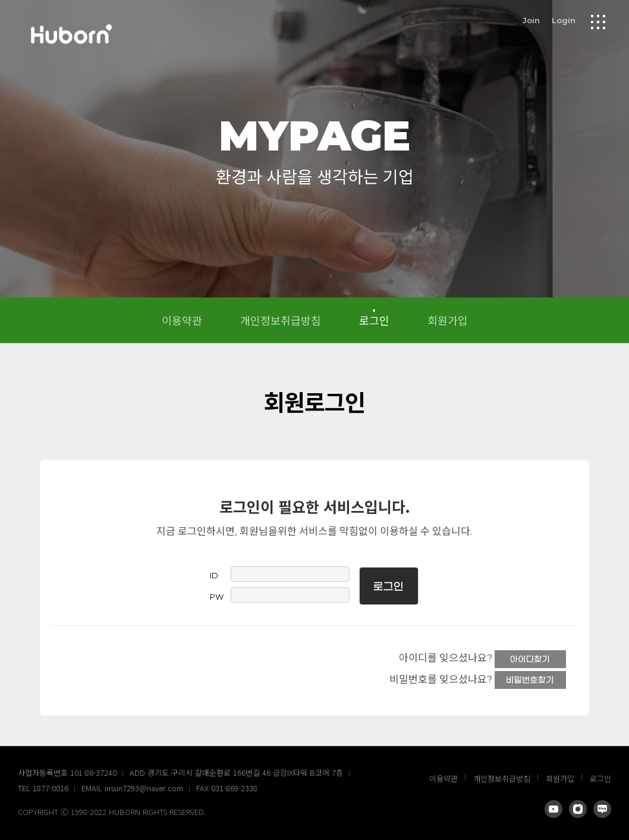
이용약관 (182, 320)
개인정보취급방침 (281, 320)
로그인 (374, 320)
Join (531, 20)
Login (564, 20)
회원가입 (448, 320)
